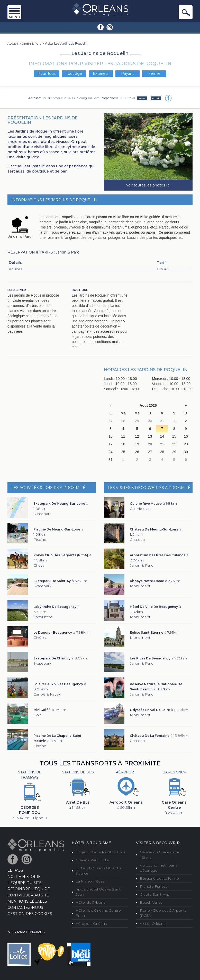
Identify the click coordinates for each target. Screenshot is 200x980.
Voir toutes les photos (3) (148, 185)
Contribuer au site (28, 895)
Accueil (13, 43)
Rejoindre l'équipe (29, 889)
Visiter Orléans (153, 924)
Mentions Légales (27, 901)
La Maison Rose (90, 881)
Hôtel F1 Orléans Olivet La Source (98, 871)
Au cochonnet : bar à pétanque (159, 868)
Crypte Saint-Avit (154, 894)
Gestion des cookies (30, 914)
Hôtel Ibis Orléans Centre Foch (98, 913)
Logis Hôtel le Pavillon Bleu (100, 852)
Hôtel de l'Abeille (91, 902)
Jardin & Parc (31, 43)
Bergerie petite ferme (159, 878)
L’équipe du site (25, 883)
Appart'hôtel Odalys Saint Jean (98, 892)
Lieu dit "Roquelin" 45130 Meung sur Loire (70, 98)
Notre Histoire (24, 877)
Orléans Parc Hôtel (93, 860)
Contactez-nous (25, 908)
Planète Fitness (154, 886)
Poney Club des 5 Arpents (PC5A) (163, 913)
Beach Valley (151, 902)
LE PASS (15, 870)
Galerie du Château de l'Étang (160, 855)
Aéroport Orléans (91, 924)
